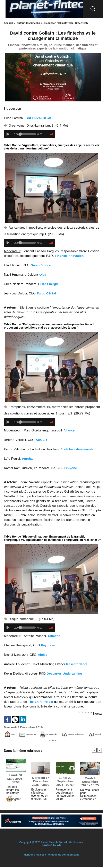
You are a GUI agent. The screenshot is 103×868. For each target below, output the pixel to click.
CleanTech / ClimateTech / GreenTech (60, 23)
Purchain (29, 458)
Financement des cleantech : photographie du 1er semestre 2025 (65, 794)
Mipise (43, 654)
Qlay (43, 274)
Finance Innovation (70, 255)
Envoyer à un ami (43, 734)
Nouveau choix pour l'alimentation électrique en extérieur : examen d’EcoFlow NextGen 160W (89, 795)
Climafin (54, 635)
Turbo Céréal (47, 293)
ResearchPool (77, 664)
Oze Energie (50, 284)
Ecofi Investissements (78, 449)
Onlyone (71, 468)
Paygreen (48, 645)
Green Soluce (41, 265)
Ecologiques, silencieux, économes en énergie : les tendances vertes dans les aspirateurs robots (41, 794)
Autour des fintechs (26, 23)
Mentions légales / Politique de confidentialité (51, 856)
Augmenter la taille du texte (29, 740)
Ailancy (69, 430)
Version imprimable (80, 734)
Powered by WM (51, 846)
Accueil (8, 23)
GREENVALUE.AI (39, 117)
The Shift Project (41, 701)
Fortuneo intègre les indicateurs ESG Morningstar (15, 791)
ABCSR (41, 439)
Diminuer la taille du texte (79, 740)
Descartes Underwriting (65, 673)
